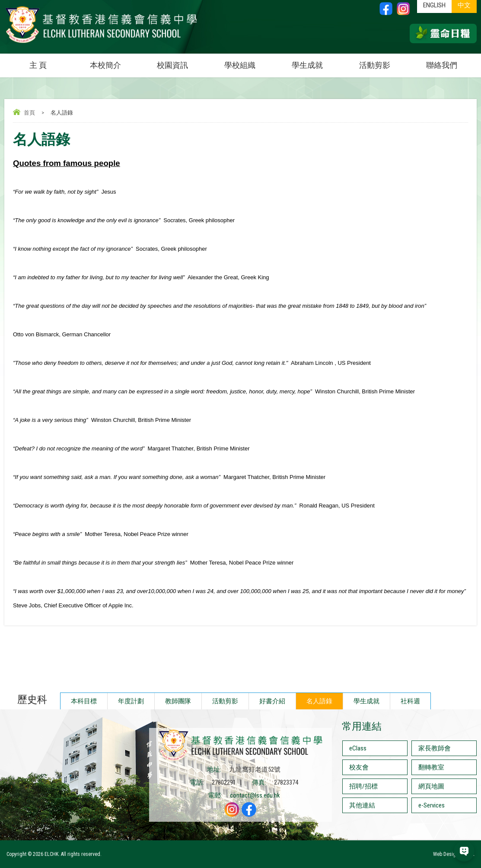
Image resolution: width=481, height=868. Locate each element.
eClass (358, 748)
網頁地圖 (431, 786)
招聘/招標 (363, 786)
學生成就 (307, 65)
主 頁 (38, 65)
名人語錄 (319, 701)
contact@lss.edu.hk (255, 795)
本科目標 (84, 701)
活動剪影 (384, 62)
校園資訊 (182, 62)
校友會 (359, 767)
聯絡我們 (442, 65)
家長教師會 (435, 748)
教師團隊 (178, 701)
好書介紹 (272, 701)
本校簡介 (115, 62)
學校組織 (249, 62)
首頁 (29, 113)
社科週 (410, 701)
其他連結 (362, 805)
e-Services (432, 805)
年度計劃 (131, 701)
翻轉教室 (431, 767)
